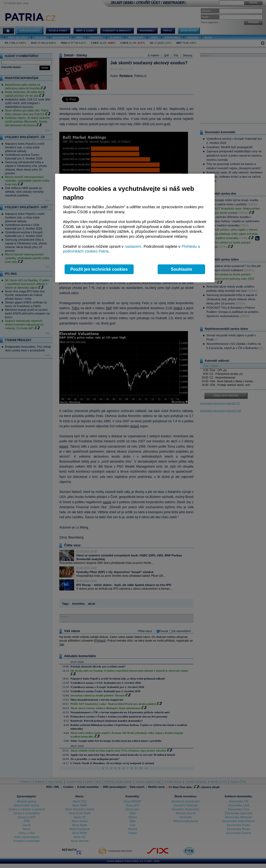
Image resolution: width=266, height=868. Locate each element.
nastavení (133, 246)
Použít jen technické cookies (99, 269)
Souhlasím (182, 269)
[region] (135, 228)
